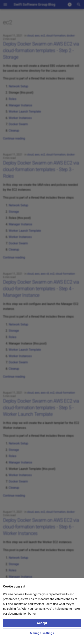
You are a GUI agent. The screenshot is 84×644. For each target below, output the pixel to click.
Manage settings (42, 633)
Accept (42, 623)
